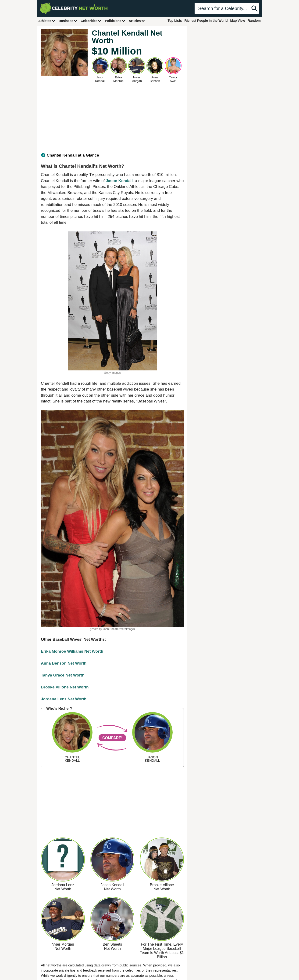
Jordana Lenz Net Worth (64, 699)
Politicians (115, 21)
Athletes (47, 21)
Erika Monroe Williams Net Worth (72, 651)
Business (68, 21)
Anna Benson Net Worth (64, 663)
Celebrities (91, 21)
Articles (137, 21)
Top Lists (175, 21)
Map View (238, 21)
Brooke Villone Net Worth (65, 687)
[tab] (112, 155)
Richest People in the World (206, 21)
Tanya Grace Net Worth (63, 675)
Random (254, 21)
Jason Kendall (119, 181)
